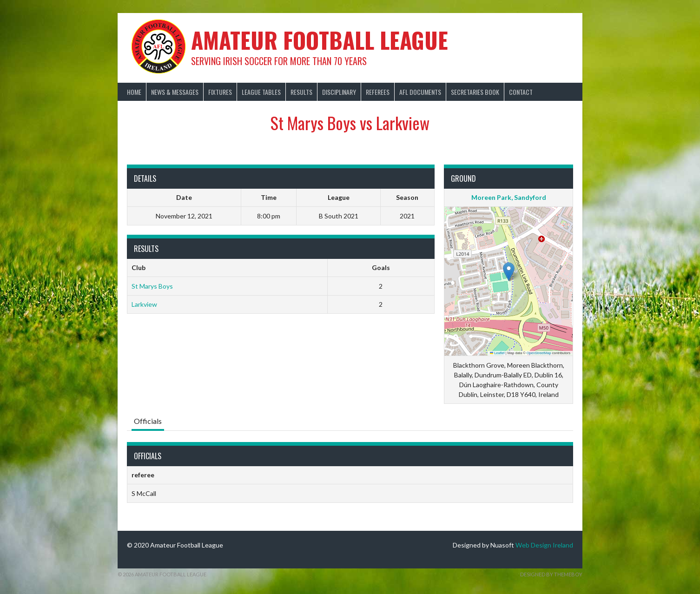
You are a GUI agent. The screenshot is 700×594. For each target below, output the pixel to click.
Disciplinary (339, 92)
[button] (509, 272)
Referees (378, 92)
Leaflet (497, 353)
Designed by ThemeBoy (551, 574)
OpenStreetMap (539, 353)
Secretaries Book (475, 92)
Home (134, 92)
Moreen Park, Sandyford (509, 197)
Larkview (144, 304)
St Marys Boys (152, 286)
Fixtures (220, 92)
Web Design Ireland (544, 545)
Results (301, 92)
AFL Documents (420, 92)
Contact (521, 92)
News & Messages (175, 92)
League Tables (261, 92)
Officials (148, 421)
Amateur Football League (320, 40)
